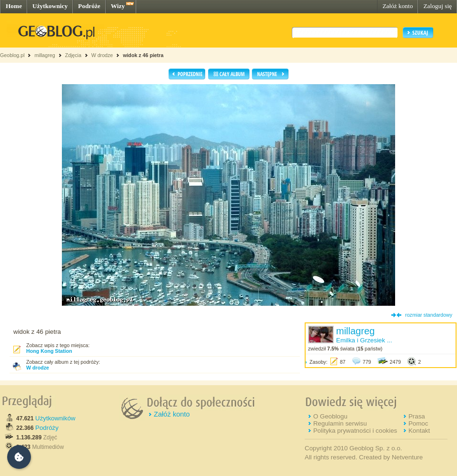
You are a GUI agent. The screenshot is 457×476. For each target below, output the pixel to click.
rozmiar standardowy (429, 315)
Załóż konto (397, 6)
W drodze (102, 55)
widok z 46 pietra (143, 55)
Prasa (417, 416)
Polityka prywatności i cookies (355, 431)
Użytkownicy (50, 6)
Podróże (89, 6)
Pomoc (418, 423)
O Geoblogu (330, 416)
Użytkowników (55, 418)
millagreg (45, 55)
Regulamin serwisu (340, 423)
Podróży (47, 428)
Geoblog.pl (12, 55)
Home (14, 6)
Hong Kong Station (49, 351)
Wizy (118, 6)
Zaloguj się (437, 6)
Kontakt (419, 431)
